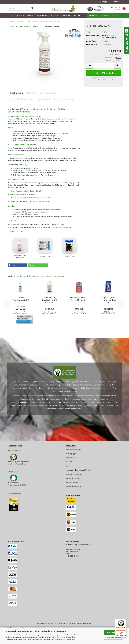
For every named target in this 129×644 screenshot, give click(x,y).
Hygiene (30, 16)
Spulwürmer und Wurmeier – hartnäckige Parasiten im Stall (30, 201)
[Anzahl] (104, 65)
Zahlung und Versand (74, 478)
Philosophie (116, 16)
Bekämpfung (42, 16)
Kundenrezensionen (63, 99)
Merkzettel (115, 2)
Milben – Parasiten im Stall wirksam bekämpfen (26, 191)
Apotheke (66, 16)
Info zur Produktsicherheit (22, 99)
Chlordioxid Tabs (45, 257)
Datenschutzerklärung (68, 639)
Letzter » (35, 26)
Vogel (10, 16)
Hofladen (93, 16)
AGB (68, 466)
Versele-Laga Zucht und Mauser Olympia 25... (79, 299)
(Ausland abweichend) (109, 38)
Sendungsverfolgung (73, 450)
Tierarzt (104, 16)
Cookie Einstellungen (74, 486)
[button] (89, 66)
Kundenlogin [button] (102, 2)
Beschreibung (16, 93)
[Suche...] (32, 9)
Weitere (77, 16)
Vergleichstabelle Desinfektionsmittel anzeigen (26, 116)
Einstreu (20, 16)
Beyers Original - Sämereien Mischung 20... (108, 300)
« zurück (19, 26)
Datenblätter (44, 99)
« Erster (11, 26)
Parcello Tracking (72, 482)
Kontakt (69, 462)
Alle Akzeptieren (113, 633)
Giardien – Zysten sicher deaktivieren (22, 194)
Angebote (55, 16)
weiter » (27, 26)
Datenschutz (64, 623)
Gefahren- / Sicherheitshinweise (42, 93)
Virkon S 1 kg (69, 257)
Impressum (70, 458)
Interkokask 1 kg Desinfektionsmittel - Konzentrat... (50, 300)
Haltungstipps (71, 454)
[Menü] (125, 620)
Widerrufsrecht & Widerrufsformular (79, 470)
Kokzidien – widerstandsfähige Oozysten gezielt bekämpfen (30, 198)
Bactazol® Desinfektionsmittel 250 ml (20, 300)
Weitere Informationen (113, 638)
